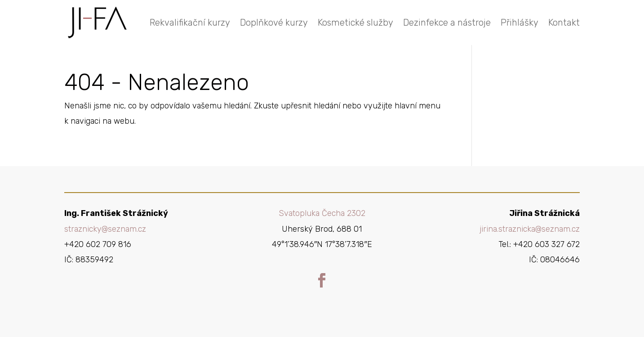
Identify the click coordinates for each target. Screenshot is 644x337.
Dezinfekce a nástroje (447, 22)
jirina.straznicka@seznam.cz (530, 229)
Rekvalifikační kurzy (190, 22)
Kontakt (564, 22)
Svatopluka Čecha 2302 (322, 213)
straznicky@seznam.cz (105, 229)
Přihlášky (520, 22)
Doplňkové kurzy (274, 22)
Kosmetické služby (355, 22)
